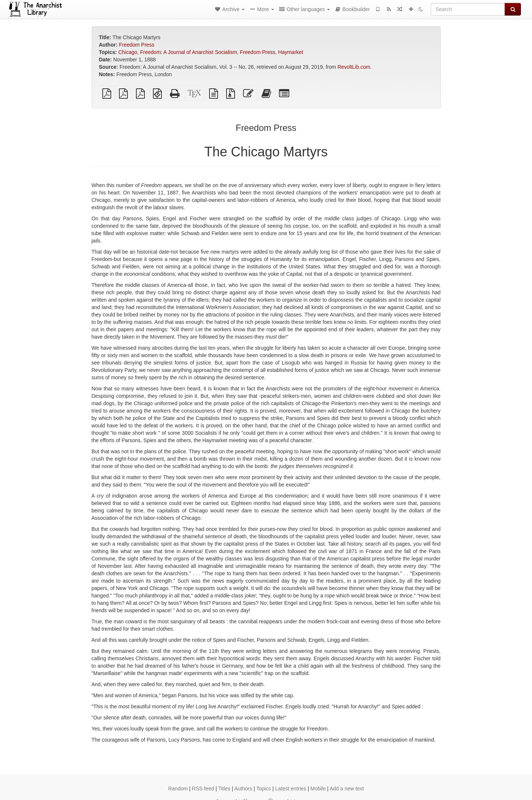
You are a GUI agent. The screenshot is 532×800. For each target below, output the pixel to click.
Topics (264, 789)
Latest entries (291, 789)
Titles (224, 789)
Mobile (318, 789)
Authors (243, 789)
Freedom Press (137, 45)
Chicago (128, 52)
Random (178, 789)
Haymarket (291, 52)
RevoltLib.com (354, 67)
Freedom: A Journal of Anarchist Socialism (188, 52)
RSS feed (203, 789)
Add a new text (347, 789)
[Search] (468, 9)
